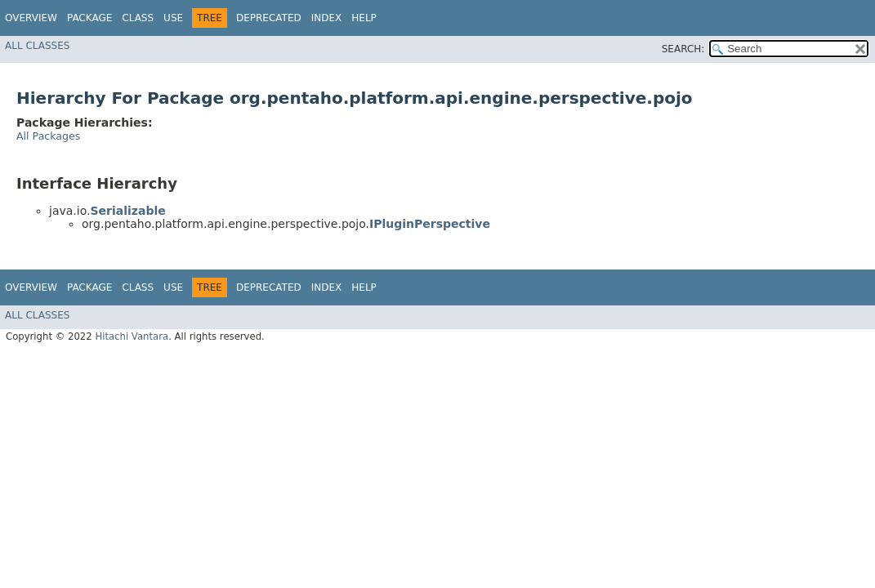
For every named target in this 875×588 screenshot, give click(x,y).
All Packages (48, 136)
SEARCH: (683, 49)
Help (364, 18)
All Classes (37, 46)
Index (327, 18)
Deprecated (269, 18)
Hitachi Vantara (132, 336)
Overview (31, 18)
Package (89, 18)
